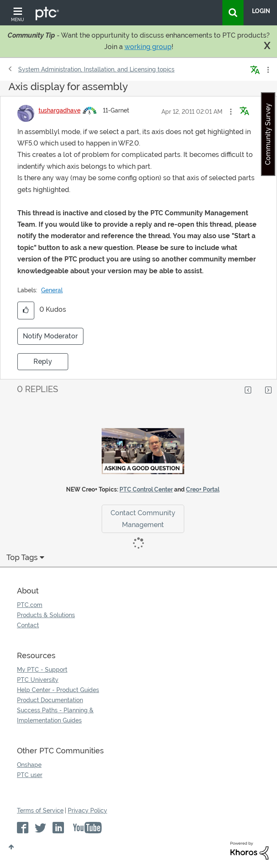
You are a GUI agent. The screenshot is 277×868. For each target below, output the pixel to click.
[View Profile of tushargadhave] (60, 110)
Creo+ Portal (203, 489)
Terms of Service (40, 810)
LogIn (261, 11)
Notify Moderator (50, 336)
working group (148, 47)
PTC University (38, 680)
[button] (231, 112)
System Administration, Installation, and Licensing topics (96, 69)
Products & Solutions (46, 615)
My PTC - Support (42, 670)
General (52, 290)
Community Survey (268, 134)
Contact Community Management (143, 519)
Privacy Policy (87, 810)
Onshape (29, 765)
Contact (28, 625)
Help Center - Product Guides (58, 690)
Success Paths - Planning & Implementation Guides (55, 715)
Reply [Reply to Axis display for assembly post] (43, 361)
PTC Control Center (146, 489)
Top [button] (11, 847)
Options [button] (267, 70)
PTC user (30, 775)
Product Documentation (50, 700)
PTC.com (30, 605)
